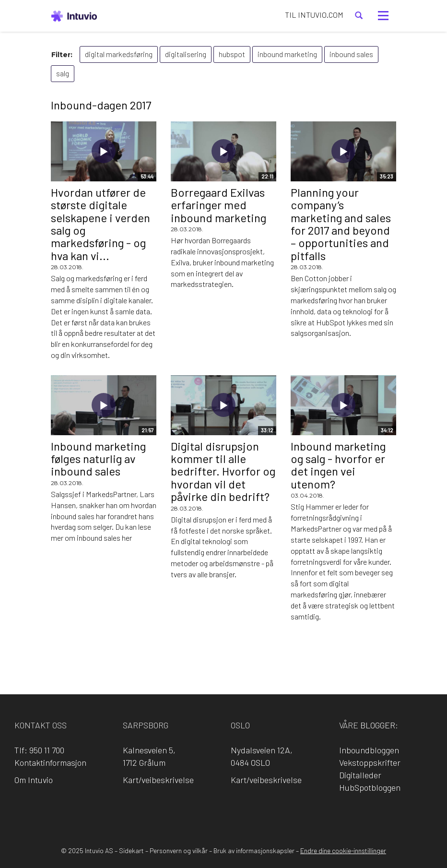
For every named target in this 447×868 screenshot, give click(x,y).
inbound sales (351, 54)
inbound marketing (287, 54)
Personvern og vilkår (179, 850)
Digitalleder (360, 775)
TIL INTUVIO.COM (314, 15)
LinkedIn (210, 813)
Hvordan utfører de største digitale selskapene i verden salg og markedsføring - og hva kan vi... (100, 224)
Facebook (183, 813)
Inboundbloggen (369, 750)
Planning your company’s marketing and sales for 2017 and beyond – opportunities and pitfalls (341, 224)
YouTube (265, 813)
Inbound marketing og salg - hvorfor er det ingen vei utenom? (338, 465)
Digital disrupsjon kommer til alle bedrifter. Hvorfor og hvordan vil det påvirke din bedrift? (223, 471)
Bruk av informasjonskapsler (254, 850)
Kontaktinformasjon (50, 762)
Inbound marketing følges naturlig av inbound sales (98, 459)
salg (63, 73)
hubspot (232, 54)
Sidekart (131, 850)
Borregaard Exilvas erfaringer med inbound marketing (218, 205)
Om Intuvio (34, 780)
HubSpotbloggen (370, 787)
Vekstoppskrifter (370, 762)
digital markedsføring (119, 54)
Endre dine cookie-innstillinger (343, 850)
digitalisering (186, 54)
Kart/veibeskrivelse (158, 780)
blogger (378, 725)
